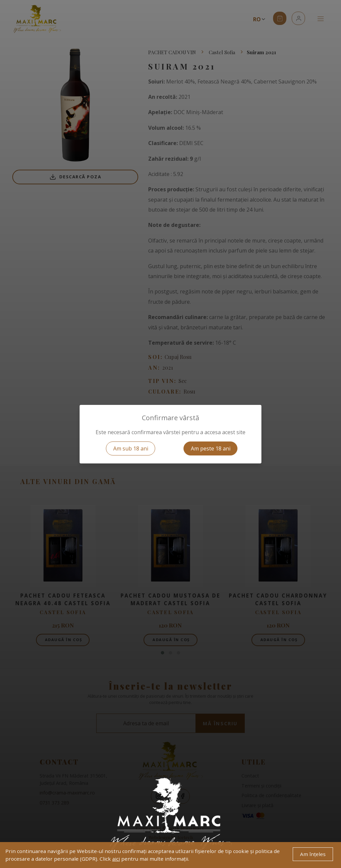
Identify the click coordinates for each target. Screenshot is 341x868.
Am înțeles (313, 854)
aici (116, 859)
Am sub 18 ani (131, 448)
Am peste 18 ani (211, 448)
